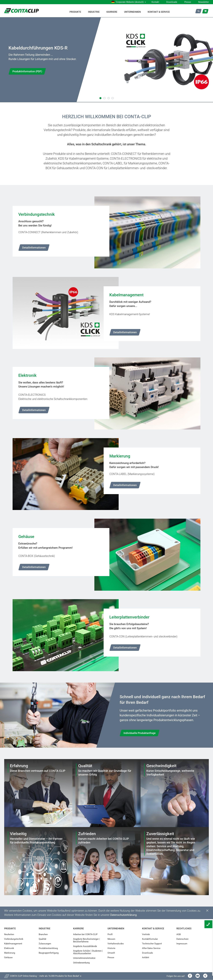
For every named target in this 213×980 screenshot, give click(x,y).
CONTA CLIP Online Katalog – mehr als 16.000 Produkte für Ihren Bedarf (45, 976)
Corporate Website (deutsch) (130, 2)
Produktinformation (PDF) (27, 72)
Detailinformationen (34, 248)
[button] (100, 98)
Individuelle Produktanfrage (140, 733)
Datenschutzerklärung (123, 915)
